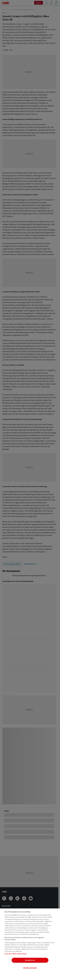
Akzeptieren (30, 960)
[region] (30, 944)
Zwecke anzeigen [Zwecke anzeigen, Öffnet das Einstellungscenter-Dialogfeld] (30, 968)
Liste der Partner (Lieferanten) (16, 954)
